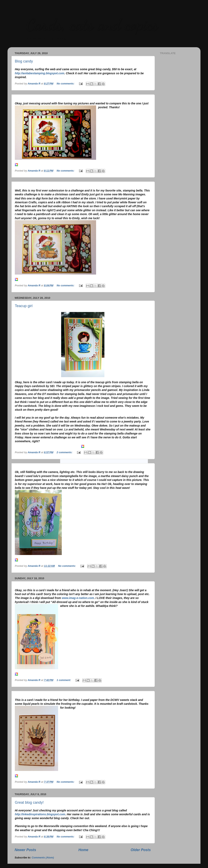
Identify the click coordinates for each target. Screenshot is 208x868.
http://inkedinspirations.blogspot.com (40, 814)
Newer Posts (25, 850)
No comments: (66, 84)
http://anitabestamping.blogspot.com (40, 73)
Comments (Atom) (43, 858)
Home (83, 850)
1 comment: (64, 680)
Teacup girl (24, 306)
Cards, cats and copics (92, 24)
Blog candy (24, 61)
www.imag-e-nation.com (78, 598)
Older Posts (141, 850)
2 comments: (65, 452)
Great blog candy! (29, 802)
